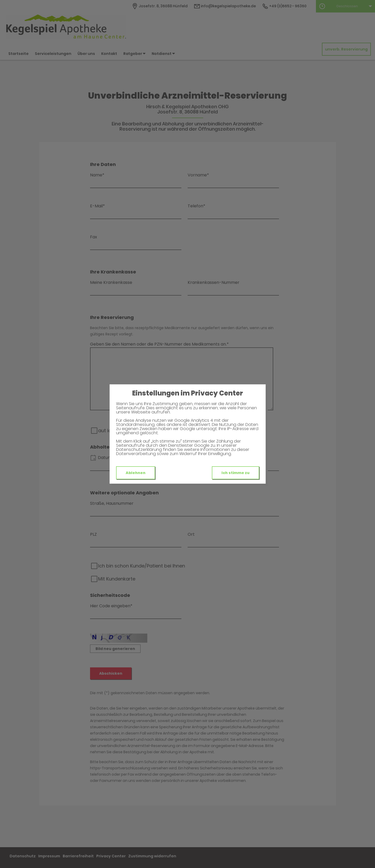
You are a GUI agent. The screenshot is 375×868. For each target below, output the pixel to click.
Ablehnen (136, 473)
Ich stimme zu (236, 473)
